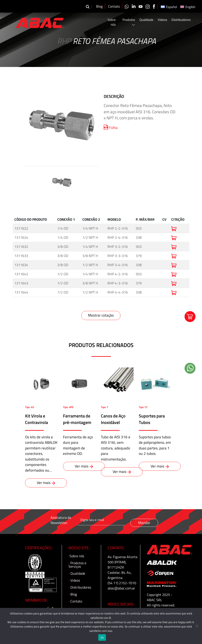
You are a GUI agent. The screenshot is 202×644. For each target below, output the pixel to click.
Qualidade (146, 20)
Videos (162, 20)
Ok (102, 637)
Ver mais (46, 483)
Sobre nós (112, 22)
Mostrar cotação (101, 315)
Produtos (129, 22)
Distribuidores (181, 20)
